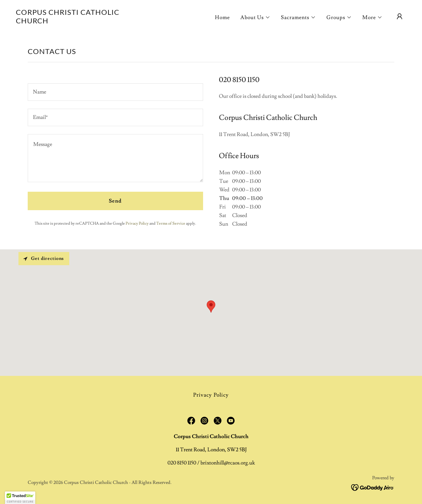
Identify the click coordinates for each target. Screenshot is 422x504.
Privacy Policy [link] (137, 224)
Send (115, 201)
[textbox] (115, 92)
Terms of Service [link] (171, 224)
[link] (71, 22)
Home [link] (222, 17)
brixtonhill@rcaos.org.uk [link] (228, 463)
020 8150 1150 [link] (182, 463)
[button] (255, 17)
